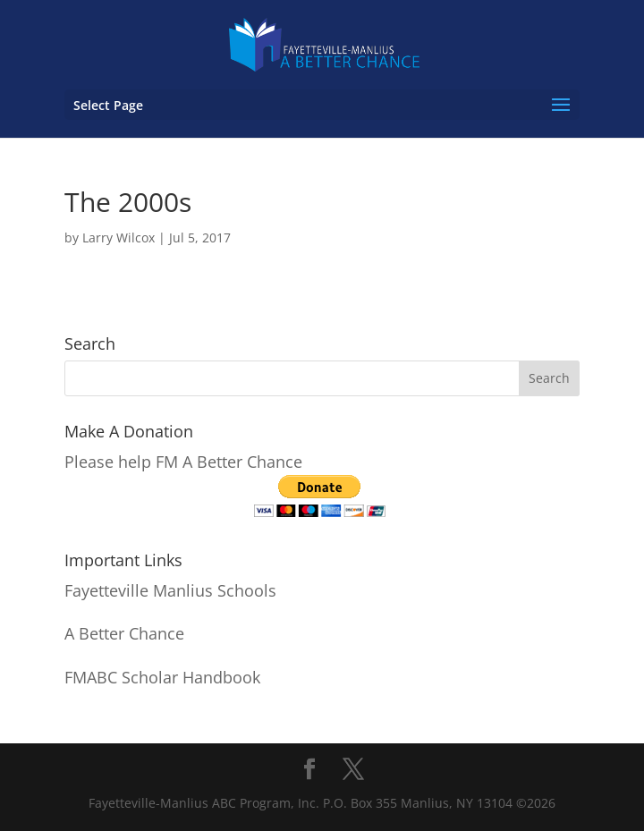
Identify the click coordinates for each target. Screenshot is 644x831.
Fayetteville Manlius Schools (170, 590)
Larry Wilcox (119, 237)
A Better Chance (124, 633)
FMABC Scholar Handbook (162, 677)
